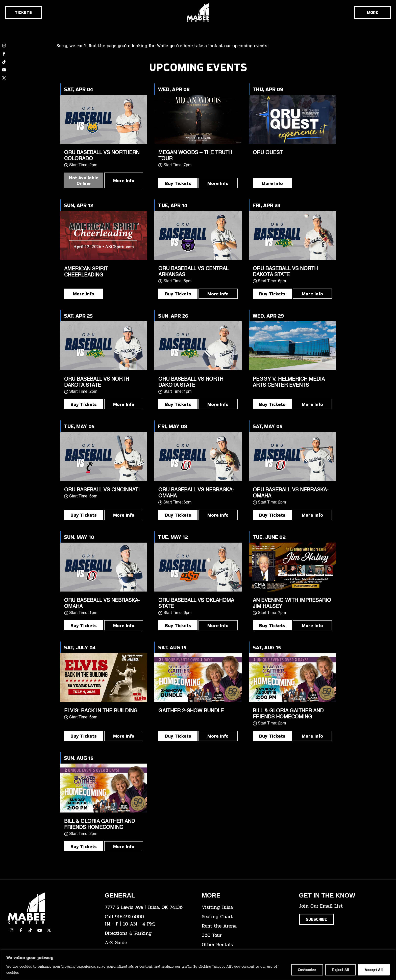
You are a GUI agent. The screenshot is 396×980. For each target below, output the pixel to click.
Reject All (339, 970)
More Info (124, 180)
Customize (303, 970)
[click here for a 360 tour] (247, 935)
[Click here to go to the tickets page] (23, 12)
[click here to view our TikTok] (30, 930)
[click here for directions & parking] (150, 933)
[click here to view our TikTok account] (4, 62)
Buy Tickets (178, 183)
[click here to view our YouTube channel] (4, 70)
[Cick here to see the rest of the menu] (373, 12)
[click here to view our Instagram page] (12, 930)
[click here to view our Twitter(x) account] (49, 930)
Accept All (373, 970)
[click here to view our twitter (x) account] (4, 78)
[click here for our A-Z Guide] (150, 943)
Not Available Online (84, 180)
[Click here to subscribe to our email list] (316, 919)
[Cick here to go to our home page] (52, 908)
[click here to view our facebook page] (21, 930)
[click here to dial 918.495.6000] (150, 920)
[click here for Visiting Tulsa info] (247, 907)
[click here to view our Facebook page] (4, 54)
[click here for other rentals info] (247, 945)
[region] (198, 965)
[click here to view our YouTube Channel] (40, 930)
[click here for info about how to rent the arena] (247, 926)
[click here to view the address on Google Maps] (150, 907)
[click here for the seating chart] (247, 917)
